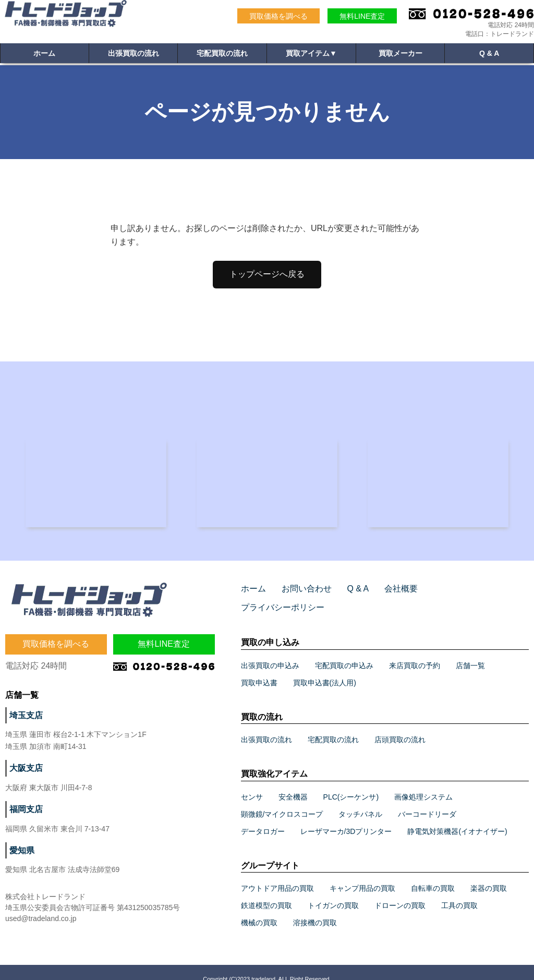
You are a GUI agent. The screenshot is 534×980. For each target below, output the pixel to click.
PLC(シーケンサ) (351, 783)
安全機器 (293, 783)
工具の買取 (459, 892)
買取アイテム (311, 55)
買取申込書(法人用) (325, 669)
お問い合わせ (300, 594)
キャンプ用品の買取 (362, 875)
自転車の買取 (433, 875)
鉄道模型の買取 (266, 892)
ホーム (44, 55)
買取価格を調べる (278, 16)
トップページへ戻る (267, 274)
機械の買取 (259, 909)
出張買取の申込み (270, 652)
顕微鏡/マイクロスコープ (282, 801)
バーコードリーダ (427, 801)
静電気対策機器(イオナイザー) (457, 818)
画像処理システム (423, 783)
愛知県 (20, 856)
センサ (252, 783)
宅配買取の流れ (222, 55)
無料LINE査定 (362, 16)
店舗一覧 (470, 652)
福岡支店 (24, 815)
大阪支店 (24, 773)
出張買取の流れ (133, 55)
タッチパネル (360, 801)
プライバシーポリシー (454, 594)
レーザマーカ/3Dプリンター (346, 818)
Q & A (489, 55)
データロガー (263, 818)
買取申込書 (259, 669)
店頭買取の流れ (400, 726)
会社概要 (387, 594)
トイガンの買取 (333, 892)
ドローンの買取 (400, 892)
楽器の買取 (489, 875)
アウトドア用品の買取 (277, 875)
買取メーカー (400, 55)
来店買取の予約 (415, 652)
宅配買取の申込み (344, 652)
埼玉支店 (24, 721)
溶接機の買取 (315, 909)
